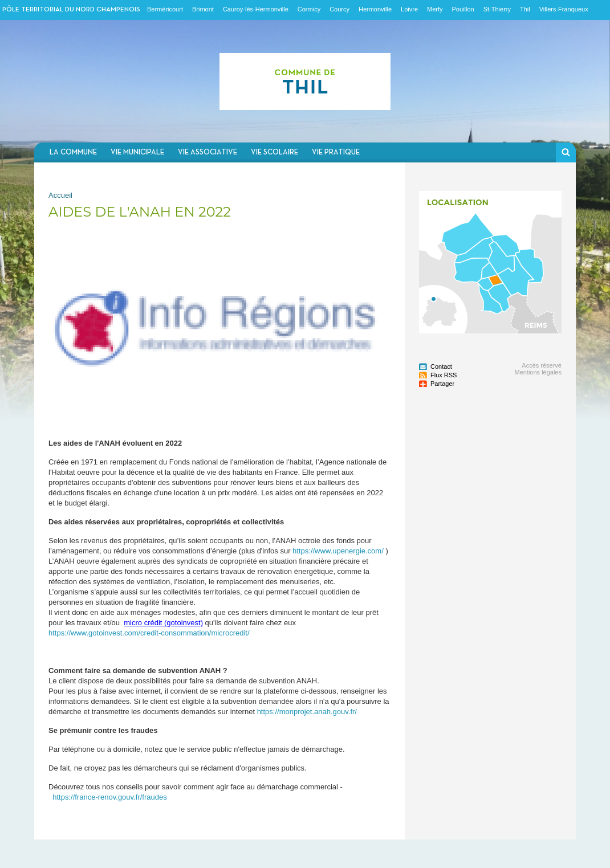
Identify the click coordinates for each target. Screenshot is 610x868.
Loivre (409, 9)
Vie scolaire (274, 152)
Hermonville (375, 9)
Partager (442, 384)
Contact (441, 366)
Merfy (435, 9)
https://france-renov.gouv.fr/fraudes (109, 797)
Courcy (339, 9)
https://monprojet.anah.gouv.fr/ (307, 712)
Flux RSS (444, 375)
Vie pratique (336, 152)
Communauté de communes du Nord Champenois (305, 81)
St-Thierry (497, 9)
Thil (525, 9)
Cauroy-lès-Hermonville (256, 9)
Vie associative (208, 152)
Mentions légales (538, 372)
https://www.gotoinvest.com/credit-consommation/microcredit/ (149, 633)
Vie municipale (137, 152)
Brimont (203, 9)
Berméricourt (165, 9)
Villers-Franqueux (564, 9)
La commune (73, 152)
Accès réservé (542, 365)
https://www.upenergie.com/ (338, 551)
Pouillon (463, 9)
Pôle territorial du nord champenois (71, 10)
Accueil (60, 195)
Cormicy (309, 9)
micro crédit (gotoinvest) (163, 623)
